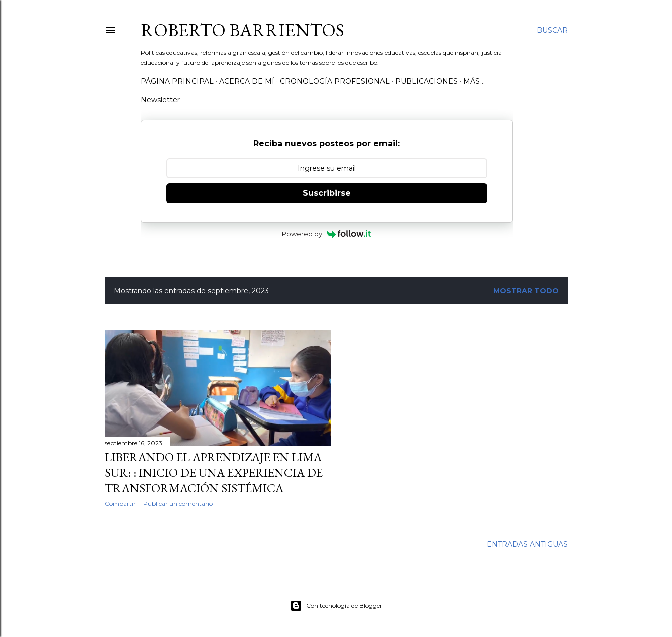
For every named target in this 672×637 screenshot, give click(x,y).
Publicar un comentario (178, 504)
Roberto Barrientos (243, 30)
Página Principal (177, 81)
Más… (474, 81)
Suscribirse (327, 193)
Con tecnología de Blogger (336, 606)
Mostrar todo (526, 291)
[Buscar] (552, 30)
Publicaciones (426, 81)
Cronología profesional (335, 81)
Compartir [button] (120, 504)
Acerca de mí (247, 81)
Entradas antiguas (527, 544)
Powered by (326, 234)
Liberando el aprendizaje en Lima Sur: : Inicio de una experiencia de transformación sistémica (214, 472)
